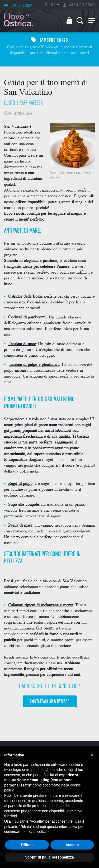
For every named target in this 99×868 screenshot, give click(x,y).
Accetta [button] (72, 845)
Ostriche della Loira (25, 296)
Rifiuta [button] (27, 845)
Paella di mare (20, 525)
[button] (92, 755)
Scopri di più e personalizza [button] (49, 857)
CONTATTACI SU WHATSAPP (49, 702)
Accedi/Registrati (79, 5)
